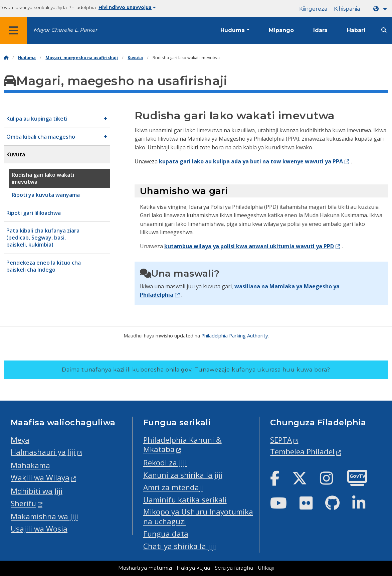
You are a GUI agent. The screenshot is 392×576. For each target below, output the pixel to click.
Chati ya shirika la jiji (180, 546)
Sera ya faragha (234, 568)
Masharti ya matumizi (145, 568)
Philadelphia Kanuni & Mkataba (182, 445)
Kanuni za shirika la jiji (183, 475)
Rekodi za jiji (165, 463)
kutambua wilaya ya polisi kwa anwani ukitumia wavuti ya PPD (249, 246)
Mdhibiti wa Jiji (37, 491)
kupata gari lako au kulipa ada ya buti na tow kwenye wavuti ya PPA (251, 161)
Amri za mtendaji (173, 487)
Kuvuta (135, 58)
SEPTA (281, 440)
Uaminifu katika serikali (185, 500)
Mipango (281, 30)
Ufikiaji (266, 568)
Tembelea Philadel (302, 452)
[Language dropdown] (381, 9)
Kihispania (347, 9)
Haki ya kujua (193, 568)
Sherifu (23, 503)
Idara (320, 30)
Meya (20, 440)
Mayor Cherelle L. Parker (65, 30)
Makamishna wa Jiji (44, 516)
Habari (356, 30)
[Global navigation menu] (13, 30)
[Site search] (384, 30)
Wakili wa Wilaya (40, 478)
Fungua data (166, 534)
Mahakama (30, 465)
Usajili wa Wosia (39, 529)
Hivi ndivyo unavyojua (127, 7)
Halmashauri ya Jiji (43, 452)
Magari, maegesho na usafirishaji (82, 58)
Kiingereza (313, 9)
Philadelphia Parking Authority (235, 335)
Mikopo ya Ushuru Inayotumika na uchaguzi (198, 517)
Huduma (233, 30)
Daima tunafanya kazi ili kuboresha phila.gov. (196, 370)
